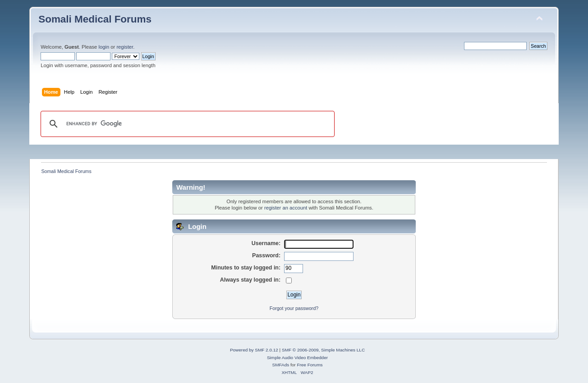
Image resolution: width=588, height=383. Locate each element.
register (125, 47)
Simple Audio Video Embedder (297, 358)
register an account (286, 208)
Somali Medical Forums (95, 19)
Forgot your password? (294, 308)
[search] (186, 124)
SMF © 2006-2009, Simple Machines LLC (323, 350)
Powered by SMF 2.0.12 (254, 350)
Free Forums (310, 365)
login (104, 47)
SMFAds (281, 365)
